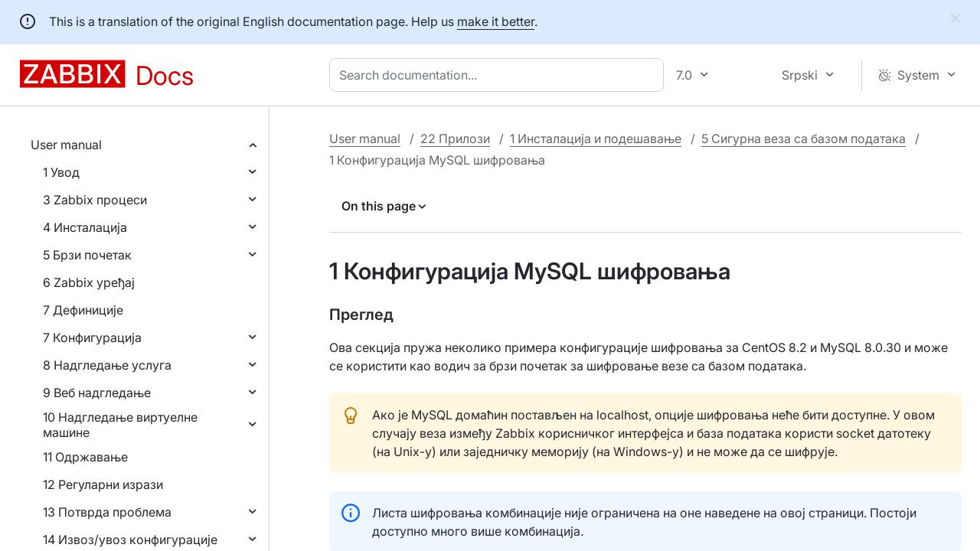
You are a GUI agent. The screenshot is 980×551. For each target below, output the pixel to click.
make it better (496, 21)
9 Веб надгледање (97, 393)
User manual (66, 145)
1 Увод (61, 172)
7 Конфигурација (92, 337)
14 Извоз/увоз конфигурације (130, 540)
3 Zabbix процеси (95, 200)
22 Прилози (455, 139)
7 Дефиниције (83, 310)
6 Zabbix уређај (89, 282)
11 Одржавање (85, 457)
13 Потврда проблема (107, 512)
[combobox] (500, 75)
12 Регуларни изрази (103, 484)
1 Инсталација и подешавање (596, 139)
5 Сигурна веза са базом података (804, 139)
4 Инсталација (85, 227)
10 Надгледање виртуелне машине (120, 425)
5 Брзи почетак (87, 255)
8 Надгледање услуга (107, 365)
